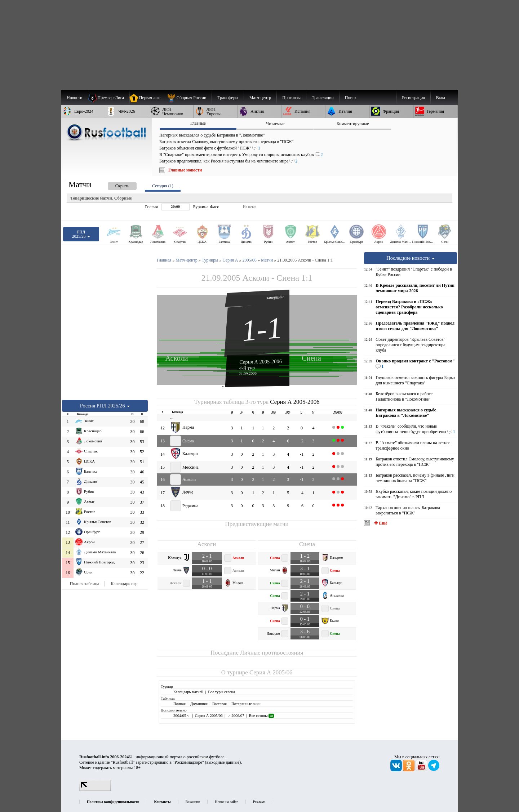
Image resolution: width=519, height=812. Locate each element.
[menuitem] (189, 98)
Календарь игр (124, 584)
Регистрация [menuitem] (413, 98)
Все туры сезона (221, 692)
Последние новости (411, 258)
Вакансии (193, 802)
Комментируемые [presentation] (353, 124)
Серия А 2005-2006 (261, 361)
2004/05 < (182, 715)
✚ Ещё (380, 523)
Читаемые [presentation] (275, 124)
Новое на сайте (226, 802)
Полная (179, 704)
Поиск (351, 98)
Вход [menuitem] (441, 98)
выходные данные (223, 762)
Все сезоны (261, 715)
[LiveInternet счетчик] (95, 790)
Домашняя (199, 704)
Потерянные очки (246, 704)
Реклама (259, 802)
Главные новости (185, 170)
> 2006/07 (236, 715)
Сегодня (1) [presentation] (163, 186)
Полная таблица (85, 584)
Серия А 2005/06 (271, 672)
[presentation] (115, 185)
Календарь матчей (188, 692)
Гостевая (219, 704)
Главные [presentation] (198, 123)
